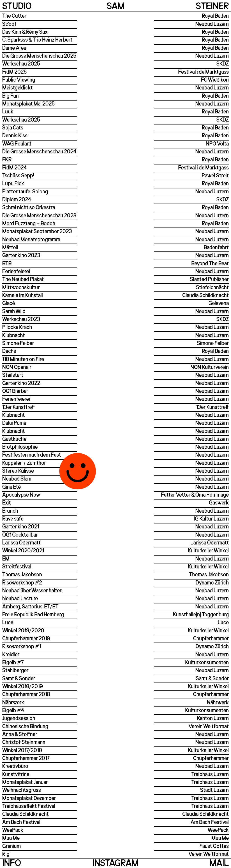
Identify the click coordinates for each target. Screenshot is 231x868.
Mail (219, 864)
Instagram (115, 864)
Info (12, 864)
